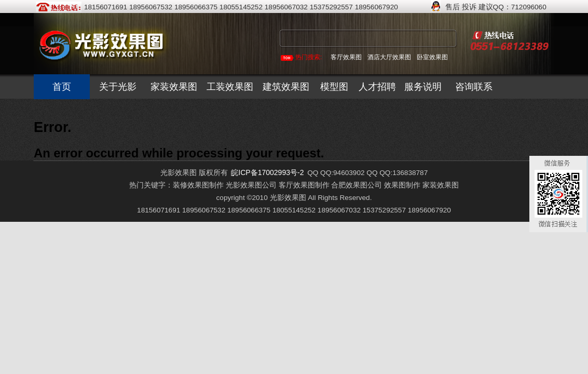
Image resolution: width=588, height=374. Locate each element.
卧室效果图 (432, 57)
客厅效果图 (346, 57)
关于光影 (118, 87)
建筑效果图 (286, 87)
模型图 (334, 87)
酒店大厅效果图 (389, 57)
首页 (62, 87)
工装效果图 (230, 87)
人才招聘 (377, 87)
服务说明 (423, 87)
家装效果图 (174, 87)
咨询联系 (474, 87)
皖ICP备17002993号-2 (267, 172)
